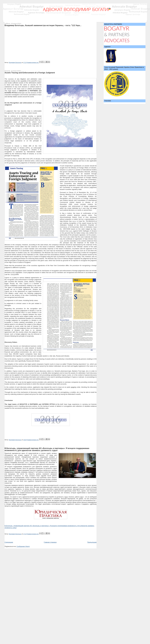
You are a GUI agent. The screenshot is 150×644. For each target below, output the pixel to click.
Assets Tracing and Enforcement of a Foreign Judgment (30, 73)
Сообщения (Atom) (23, 546)
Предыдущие (92, 542)
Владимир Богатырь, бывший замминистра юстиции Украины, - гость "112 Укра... (43, 25)
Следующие (9, 542)
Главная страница (50, 542)
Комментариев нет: (33, 62)
